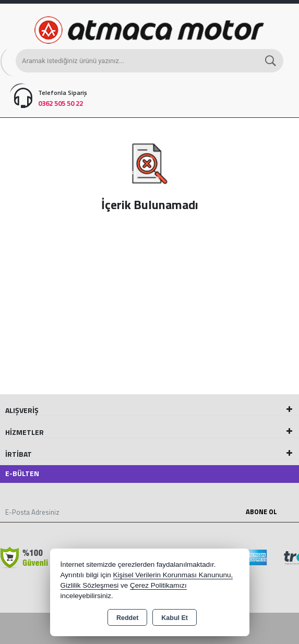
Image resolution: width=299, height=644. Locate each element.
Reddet (127, 618)
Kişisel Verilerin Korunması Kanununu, (173, 575)
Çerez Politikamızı (158, 585)
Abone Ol (261, 512)
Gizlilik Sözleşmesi (90, 585)
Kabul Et (175, 618)
